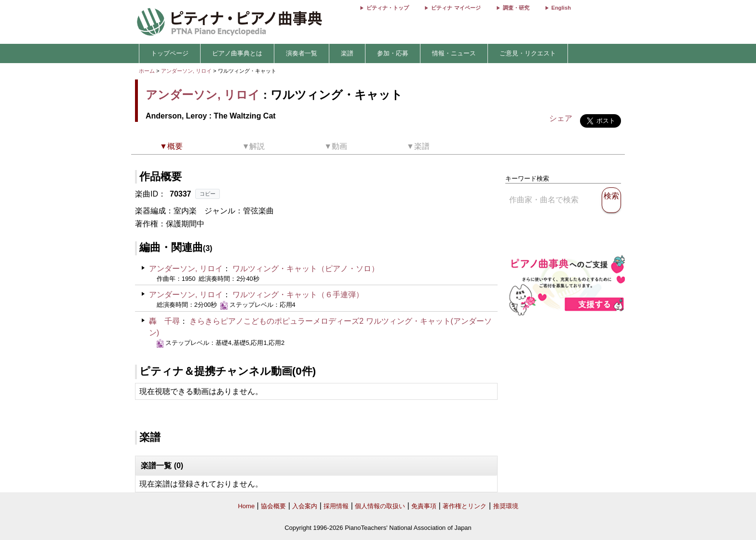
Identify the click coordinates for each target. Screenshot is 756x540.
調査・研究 (516, 8)
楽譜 (347, 53)
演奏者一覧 (302, 53)
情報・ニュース (454, 53)
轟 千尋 (164, 321)
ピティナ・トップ (388, 8)
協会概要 (273, 506)
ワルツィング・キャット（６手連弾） (298, 295)
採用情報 (336, 506)
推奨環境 (506, 506)
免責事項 (424, 506)
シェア (561, 118)
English (561, 8)
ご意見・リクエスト (528, 53)
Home (246, 506)
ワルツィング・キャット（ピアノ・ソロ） (306, 269)
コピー (208, 194)
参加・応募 (393, 53)
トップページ (170, 53)
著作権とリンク (465, 506)
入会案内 (305, 506)
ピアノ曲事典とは (237, 53)
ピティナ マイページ (456, 8)
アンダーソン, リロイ (186, 71)
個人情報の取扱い (380, 506)
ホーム (147, 71)
